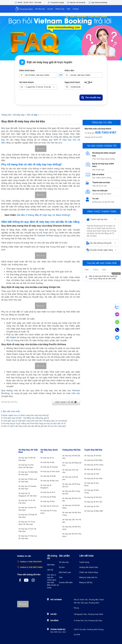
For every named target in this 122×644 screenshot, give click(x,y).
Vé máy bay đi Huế (92, 474)
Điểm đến (69, 70)
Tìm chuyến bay (91, 98)
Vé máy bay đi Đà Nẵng (93, 460)
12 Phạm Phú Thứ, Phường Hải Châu (88, 621)
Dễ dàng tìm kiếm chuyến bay (104, 154)
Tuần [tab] (87, 270)
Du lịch (50, 9)
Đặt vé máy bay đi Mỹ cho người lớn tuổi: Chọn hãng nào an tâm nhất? (103, 277)
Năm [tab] (104, 270)
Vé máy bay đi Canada (49, 467)
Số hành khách (27, 82)
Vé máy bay (40, 9)
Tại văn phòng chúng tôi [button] (99, 243)
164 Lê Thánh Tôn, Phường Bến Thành (89, 600)
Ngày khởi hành (72, 82)
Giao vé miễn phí (100, 191)
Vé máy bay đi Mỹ (47, 462)
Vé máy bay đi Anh (48, 492)
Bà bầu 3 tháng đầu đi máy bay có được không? (44, 215)
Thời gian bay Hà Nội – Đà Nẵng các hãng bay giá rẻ (25, 418)
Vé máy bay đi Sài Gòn (93, 497)
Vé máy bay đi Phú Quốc (94, 465)
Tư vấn (95, 199)
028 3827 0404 (98, 16)
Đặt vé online (98, 174)
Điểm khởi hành (27, 70)
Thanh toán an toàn (101, 182)
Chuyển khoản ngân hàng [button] (100, 250)
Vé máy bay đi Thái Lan (49, 506)
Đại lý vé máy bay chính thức (103, 165)
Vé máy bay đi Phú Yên (93, 502)
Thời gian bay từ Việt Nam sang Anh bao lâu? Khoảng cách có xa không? (34, 421)
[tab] (102, 219)
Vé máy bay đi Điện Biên (94, 511)
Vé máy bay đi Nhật (48, 476)
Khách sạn (60, 9)
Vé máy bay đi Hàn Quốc (50, 471)
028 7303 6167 (76, 16)
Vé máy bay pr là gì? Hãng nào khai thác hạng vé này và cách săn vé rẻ (33, 423)
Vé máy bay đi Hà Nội (93, 456)
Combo (76, 9)
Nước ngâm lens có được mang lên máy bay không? (25, 415)
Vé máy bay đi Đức (48, 501)
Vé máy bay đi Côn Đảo (93, 478)
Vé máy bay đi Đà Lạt (92, 469)
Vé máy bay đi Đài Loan (49, 481)
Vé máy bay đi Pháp (48, 497)
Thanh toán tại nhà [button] (97, 219)
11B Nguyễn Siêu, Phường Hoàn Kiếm (88, 614)
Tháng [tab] (96, 270)
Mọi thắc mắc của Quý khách (98, 129)
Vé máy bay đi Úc (47, 458)
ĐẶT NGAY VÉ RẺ (66, 402)
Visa (68, 9)
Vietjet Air (14, 337)
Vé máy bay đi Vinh (92, 506)
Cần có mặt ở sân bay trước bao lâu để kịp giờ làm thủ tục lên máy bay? (34, 426)
